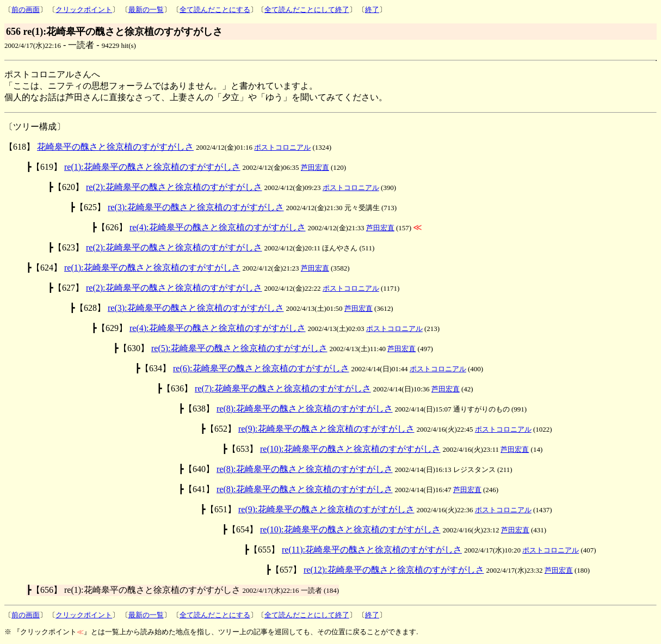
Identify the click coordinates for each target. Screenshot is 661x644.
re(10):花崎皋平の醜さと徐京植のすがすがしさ (350, 449)
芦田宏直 (315, 167)
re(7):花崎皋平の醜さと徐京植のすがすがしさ (283, 388)
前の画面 (26, 10)
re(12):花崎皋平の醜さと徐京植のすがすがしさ (394, 570)
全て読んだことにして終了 (307, 10)
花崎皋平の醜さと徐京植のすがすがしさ (115, 147)
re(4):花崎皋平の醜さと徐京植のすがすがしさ (218, 227)
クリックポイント (84, 10)
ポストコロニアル (282, 147)
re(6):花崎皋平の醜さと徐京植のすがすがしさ (261, 368)
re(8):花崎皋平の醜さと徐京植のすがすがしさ (305, 409)
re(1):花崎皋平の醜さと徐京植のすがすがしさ (152, 167)
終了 (372, 10)
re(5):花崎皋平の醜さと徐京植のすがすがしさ (239, 348)
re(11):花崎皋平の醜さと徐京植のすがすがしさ (372, 550)
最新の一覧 (146, 10)
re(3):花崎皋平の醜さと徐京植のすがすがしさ (196, 207)
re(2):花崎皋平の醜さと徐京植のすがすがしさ (174, 187)
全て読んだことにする (215, 10)
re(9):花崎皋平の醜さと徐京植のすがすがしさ (326, 429)
